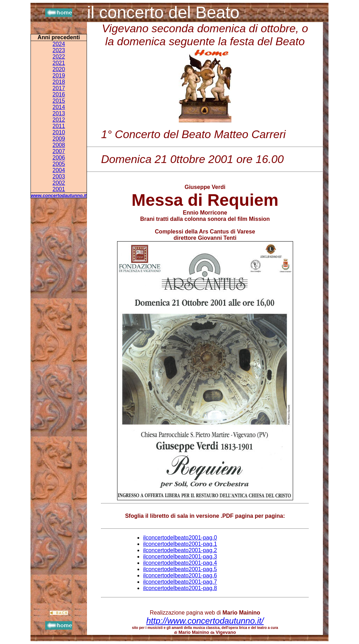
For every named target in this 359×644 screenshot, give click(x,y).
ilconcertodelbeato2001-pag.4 (180, 563)
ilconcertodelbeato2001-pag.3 (180, 557)
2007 (59, 151)
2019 (59, 76)
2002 (59, 183)
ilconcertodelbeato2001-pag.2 (180, 550)
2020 (59, 69)
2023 (59, 50)
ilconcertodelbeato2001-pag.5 (180, 569)
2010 (59, 132)
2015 (59, 101)
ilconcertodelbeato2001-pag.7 (180, 582)
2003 (59, 177)
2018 (59, 82)
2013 (59, 113)
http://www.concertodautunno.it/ (205, 621)
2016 (59, 94)
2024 (59, 44)
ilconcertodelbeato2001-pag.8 (180, 588)
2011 (59, 126)
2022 (59, 57)
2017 (59, 88)
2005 (59, 164)
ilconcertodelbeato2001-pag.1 (180, 544)
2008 (59, 145)
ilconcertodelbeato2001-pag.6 (180, 575)
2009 (59, 139)
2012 (59, 120)
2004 (59, 170)
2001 (59, 189)
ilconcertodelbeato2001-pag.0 (180, 538)
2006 (59, 158)
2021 (59, 63)
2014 (59, 107)
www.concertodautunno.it (59, 195)
